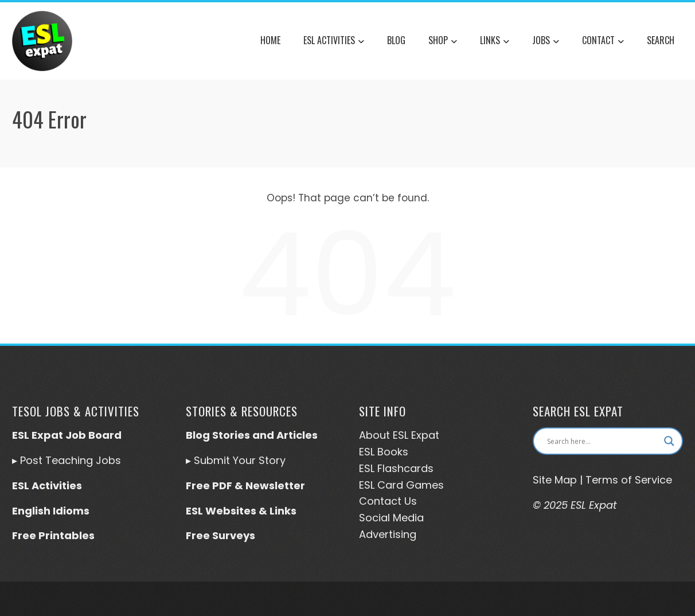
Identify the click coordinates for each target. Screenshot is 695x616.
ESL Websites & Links (241, 511)
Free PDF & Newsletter (245, 486)
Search (661, 40)
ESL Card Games (401, 485)
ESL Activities (334, 41)
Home (270, 40)
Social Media (391, 518)
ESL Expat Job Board (67, 435)
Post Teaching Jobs (71, 460)
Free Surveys (220, 535)
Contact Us (388, 501)
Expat (424, 435)
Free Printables (53, 535)
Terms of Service (629, 480)
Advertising (388, 534)
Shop (443, 41)
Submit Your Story (240, 460)
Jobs (546, 41)
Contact (603, 41)
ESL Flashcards (396, 468)
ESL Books (384, 452)
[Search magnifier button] (669, 441)
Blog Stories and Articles (252, 435)
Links (495, 41)
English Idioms (51, 511)
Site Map (555, 480)
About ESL (384, 435)
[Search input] (603, 441)
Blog (396, 40)
